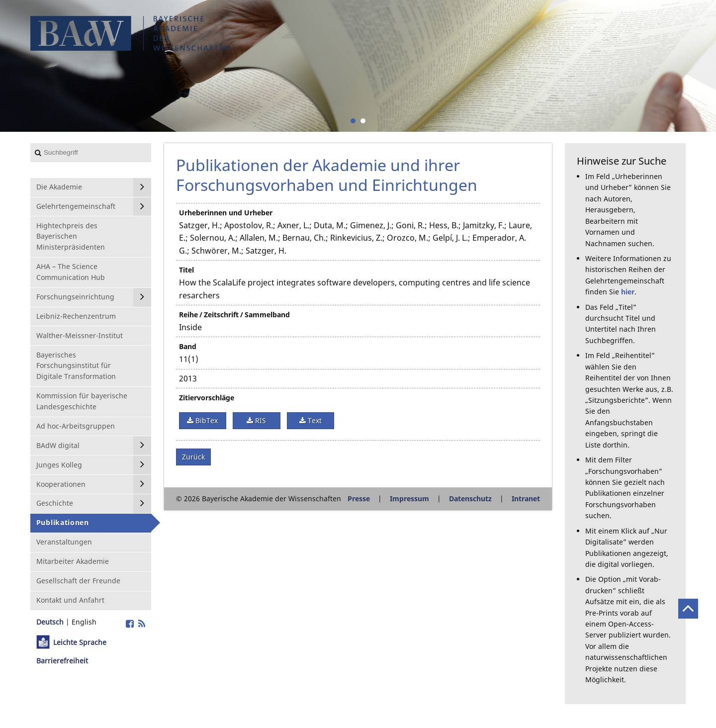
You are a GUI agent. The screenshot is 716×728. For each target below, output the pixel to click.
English (84, 622)
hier (628, 292)
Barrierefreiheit (62, 661)
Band (188, 346)
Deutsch (50, 622)
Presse (359, 499)
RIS (260, 420)
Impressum (409, 499)
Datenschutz (470, 499)
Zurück (193, 457)
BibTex (206, 420)
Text (314, 420)
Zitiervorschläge (207, 398)
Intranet (526, 499)
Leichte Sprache (80, 642)
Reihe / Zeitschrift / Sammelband (234, 315)
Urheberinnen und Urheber (226, 213)
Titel (186, 270)
